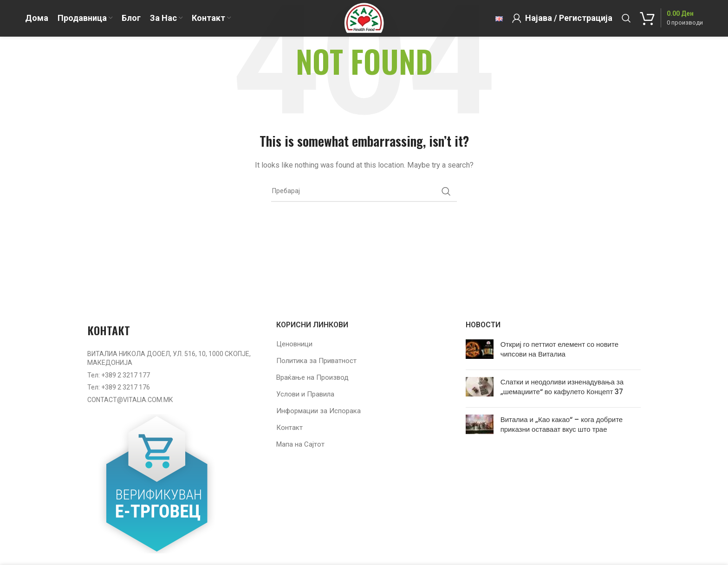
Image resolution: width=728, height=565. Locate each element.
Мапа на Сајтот (300, 444)
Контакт (289, 428)
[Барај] (626, 23)
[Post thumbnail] (480, 351)
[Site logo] (364, 23)
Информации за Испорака (318, 411)
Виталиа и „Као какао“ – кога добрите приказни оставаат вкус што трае (562, 424)
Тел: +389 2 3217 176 (119, 387)
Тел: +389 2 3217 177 (119, 375)
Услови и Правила (305, 394)
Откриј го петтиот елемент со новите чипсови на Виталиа (559, 349)
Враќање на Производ (312, 377)
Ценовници (294, 344)
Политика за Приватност (316, 361)
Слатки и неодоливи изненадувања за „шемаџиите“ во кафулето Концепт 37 (562, 387)
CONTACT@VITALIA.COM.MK (130, 400)
